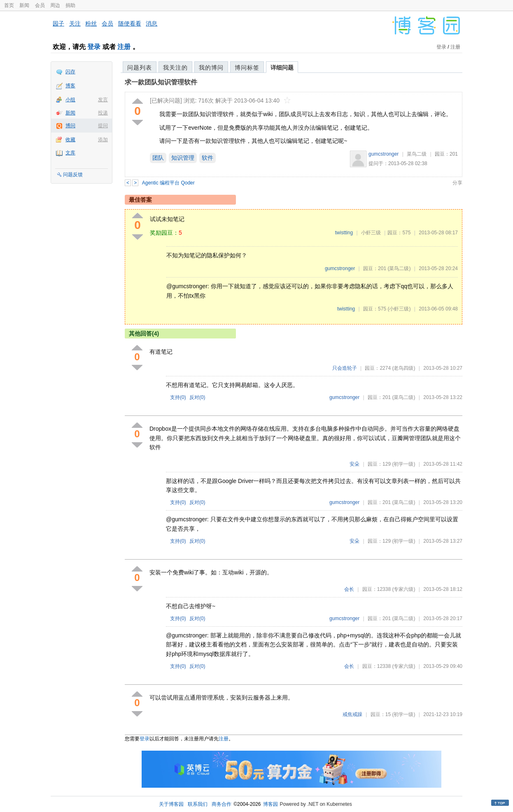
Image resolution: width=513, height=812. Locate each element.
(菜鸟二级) (399, 268)
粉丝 (91, 23)
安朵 (354, 464)
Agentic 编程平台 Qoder (168, 183)
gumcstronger (384, 154)
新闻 (24, 5)
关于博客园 (171, 804)
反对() (197, 397)
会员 (40, 5)
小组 (70, 100)
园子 (58, 23)
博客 (70, 86)
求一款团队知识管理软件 (161, 82)
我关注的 (175, 68)
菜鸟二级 (417, 154)
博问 (70, 126)
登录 (94, 47)
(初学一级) (403, 464)
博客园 (270, 804)
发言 (103, 100)
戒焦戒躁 (352, 714)
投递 (103, 113)
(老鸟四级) (403, 368)
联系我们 (198, 804)
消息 (152, 23)
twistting (344, 233)
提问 (103, 126)
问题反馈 (73, 175)
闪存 (70, 72)
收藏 (70, 140)
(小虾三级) (399, 309)
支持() (178, 397)
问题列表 (140, 68)
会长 (349, 589)
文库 (70, 153)
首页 (9, 5)
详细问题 (282, 68)
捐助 (70, 5)
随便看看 (130, 23)
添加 (103, 140)
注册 (124, 47)
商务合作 (222, 804)
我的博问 (211, 68)
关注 (75, 23)
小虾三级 (371, 233)
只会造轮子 (345, 368)
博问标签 (247, 68)
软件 (208, 158)
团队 (158, 158)
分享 (457, 183)
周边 (55, 5)
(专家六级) (403, 589)
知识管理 (183, 158)
